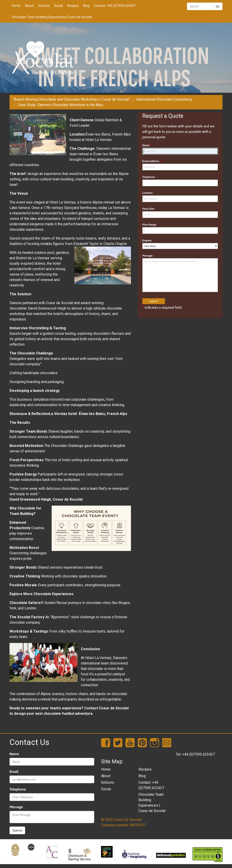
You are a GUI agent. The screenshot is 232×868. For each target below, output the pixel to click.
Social (58, 6)
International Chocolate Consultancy (164, 99)
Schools (44, 6)
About (29, 6)
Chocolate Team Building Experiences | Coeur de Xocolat (52, 17)
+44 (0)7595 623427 (198, 754)
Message (16, 807)
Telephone (18, 789)
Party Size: (148, 209)
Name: (147, 145)
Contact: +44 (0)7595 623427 (115, 6)
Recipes (73, 6)
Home (16, 6)
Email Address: (152, 161)
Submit (17, 830)
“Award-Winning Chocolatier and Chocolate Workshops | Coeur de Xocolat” (72, 99)
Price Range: (149, 224)
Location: (148, 193)
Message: (149, 256)
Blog (86, 6)
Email (14, 772)
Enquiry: (147, 240)
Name (14, 754)
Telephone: (149, 177)
